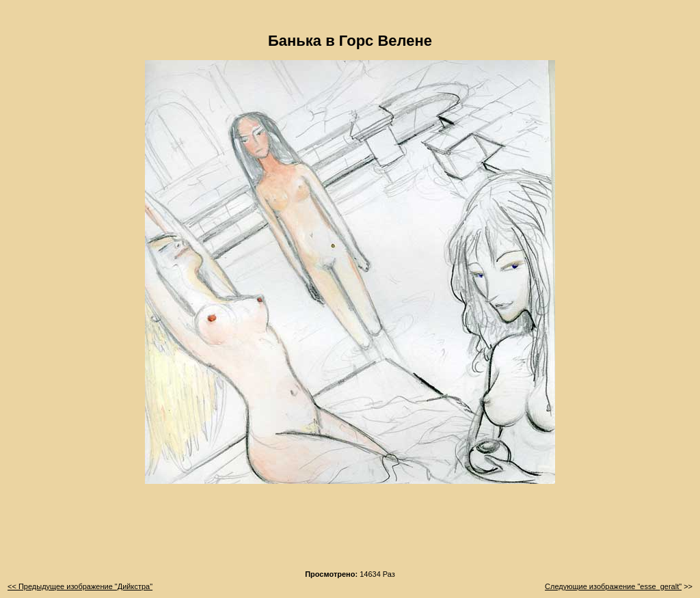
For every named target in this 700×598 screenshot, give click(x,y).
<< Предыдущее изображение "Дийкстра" (80, 586)
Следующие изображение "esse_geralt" (613, 586)
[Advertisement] (350, 531)
